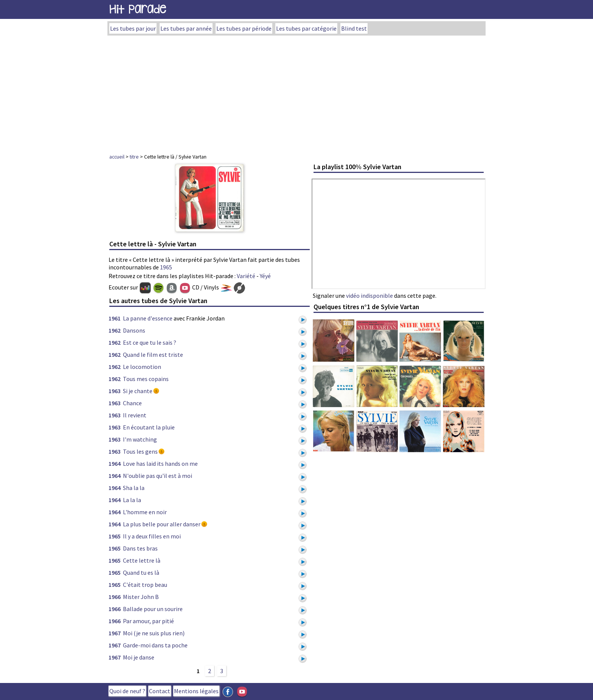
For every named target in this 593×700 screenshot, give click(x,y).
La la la (132, 500)
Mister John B (141, 597)
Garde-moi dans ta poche (155, 645)
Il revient (135, 415)
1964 (115, 464)
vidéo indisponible (369, 296)
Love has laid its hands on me (160, 464)
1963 (115, 391)
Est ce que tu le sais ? (150, 342)
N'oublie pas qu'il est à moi (158, 476)
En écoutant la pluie (149, 427)
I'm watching (140, 439)
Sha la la (134, 488)
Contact (160, 691)
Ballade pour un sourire (153, 609)
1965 (166, 267)
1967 (115, 633)
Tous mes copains (146, 379)
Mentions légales (196, 691)
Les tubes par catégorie (306, 28)
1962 (115, 330)
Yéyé (265, 276)
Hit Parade (138, 9)
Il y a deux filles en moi (152, 536)
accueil (117, 157)
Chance (132, 403)
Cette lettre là (142, 560)
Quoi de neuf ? (127, 691)
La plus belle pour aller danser (162, 524)
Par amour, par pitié (148, 621)
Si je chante (138, 391)
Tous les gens (140, 451)
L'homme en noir (145, 512)
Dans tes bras (140, 548)
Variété (246, 276)
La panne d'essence (148, 318)
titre (134, 157)
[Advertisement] (296, 92)
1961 (115, 318)
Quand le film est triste (153, 355)
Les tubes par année (186, 28)
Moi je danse (139, 657)
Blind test (354, 28)
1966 (115, 597)
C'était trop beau (145, 585)
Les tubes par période (244, 28)
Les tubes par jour (133, 28)
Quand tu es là (141, 572)
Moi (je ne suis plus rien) (154, 633)
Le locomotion (142, 367)
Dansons (134, 330)
